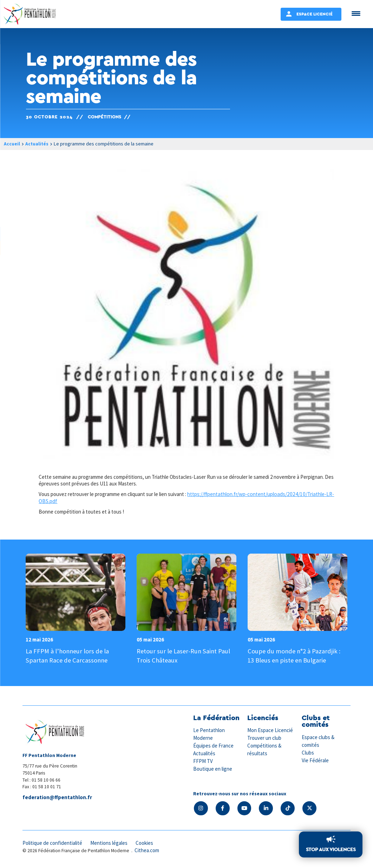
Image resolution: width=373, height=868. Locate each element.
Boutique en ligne (213, 768)
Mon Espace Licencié (270, 730)
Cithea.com (147, 850)
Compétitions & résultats (265, 749)
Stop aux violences (331, 850)
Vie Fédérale (315, 760)
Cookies (146, 843)
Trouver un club (264, 738)
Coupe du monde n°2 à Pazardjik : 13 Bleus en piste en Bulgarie (295, 655)
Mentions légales (110, 843)
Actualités (37, 144)
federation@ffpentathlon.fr (57, 798)
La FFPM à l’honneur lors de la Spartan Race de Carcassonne (68, 655)
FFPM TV (203, 760)
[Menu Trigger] (356, 13)
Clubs (308, 752)
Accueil (12, 144)
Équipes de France (214, 745)
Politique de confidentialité (53, 843)
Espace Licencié (315, 14)
